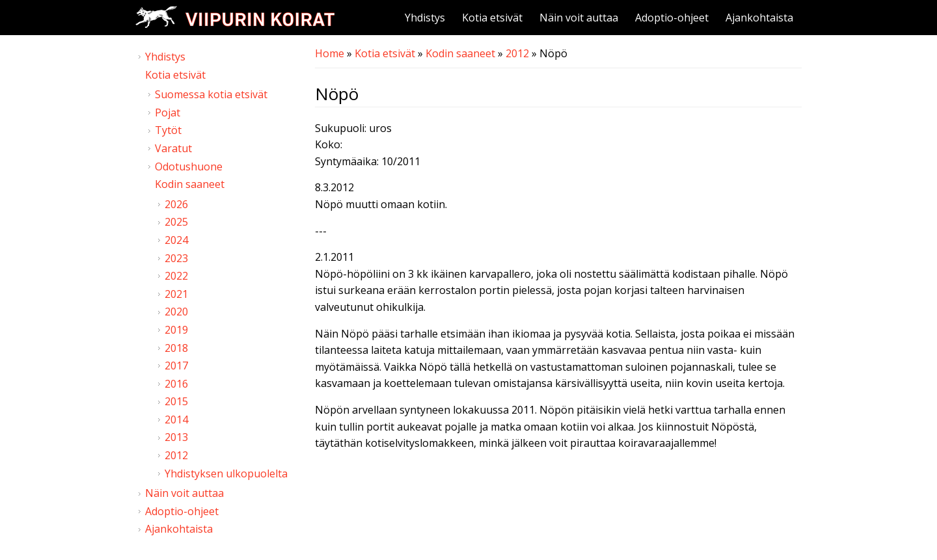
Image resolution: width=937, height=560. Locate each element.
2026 (176, 204)
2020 (176, 312)
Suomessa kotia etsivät (211, 94)
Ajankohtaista (759, 18)
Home (330, 53)
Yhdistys (425, 18)
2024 (176, 240)
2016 (176, 384)
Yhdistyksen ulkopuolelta (226, 473)
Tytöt (168, 130)
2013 (176, 437)
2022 (176, 276)
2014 (176, 420)
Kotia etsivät (492, 18)
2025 (176, 222)
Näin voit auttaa (579, 18)
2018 (176, 348)
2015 (176, 401)
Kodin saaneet (460, 53)
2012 (517, 53)
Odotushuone (189, 167)
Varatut (173, 148)
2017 (176, 366)
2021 (176, 294)
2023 (176, 258)
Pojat (168, 113)
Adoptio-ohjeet (672, 18)
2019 (176, 330)
